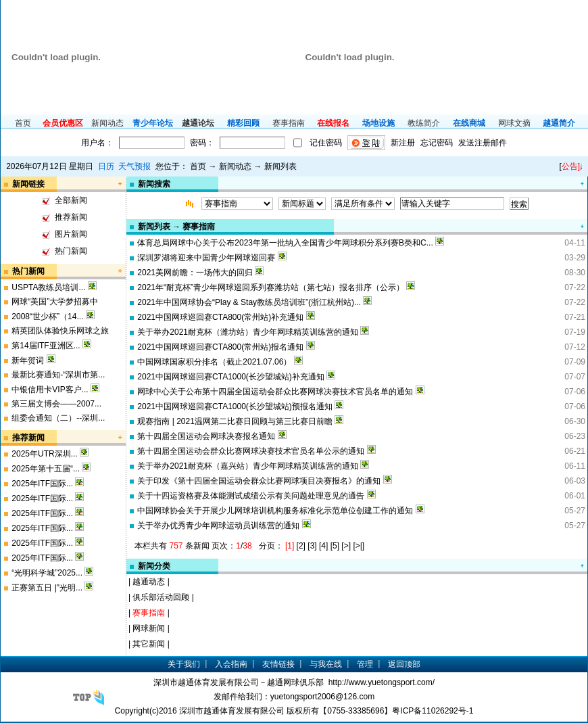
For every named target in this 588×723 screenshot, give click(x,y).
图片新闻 (71, 234)
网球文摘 (514, 123)
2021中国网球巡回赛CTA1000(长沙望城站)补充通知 (231, 377)
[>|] (359, 546)
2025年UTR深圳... (44, 454)
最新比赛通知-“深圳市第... (58, 375)
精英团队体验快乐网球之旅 (60, 331)
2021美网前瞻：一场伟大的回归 (195, 273)
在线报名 (333, 123)
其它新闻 (149, 644)
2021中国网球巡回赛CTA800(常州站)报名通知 (220, 347)
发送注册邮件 (483, 143)
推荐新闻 (71, 217)
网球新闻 (149, 628)
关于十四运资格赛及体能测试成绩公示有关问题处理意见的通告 (251, 496)
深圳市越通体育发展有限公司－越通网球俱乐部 (239, 682)
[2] (301, 546)
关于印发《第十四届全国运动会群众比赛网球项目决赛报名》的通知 (259, 481)
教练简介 (424, 123)
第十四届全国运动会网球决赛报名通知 (206, 436)
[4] (323, 546)
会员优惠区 (63, 123)
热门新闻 (71, 251)
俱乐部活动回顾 (161, 597)
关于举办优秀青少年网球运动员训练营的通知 (218, 526)
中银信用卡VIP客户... (50, 390)
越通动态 (149, 582)
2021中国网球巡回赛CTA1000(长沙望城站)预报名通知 (235, 406)
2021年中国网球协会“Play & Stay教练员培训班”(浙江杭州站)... (249, 302)
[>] (346, 546)
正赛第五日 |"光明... (47, 588)
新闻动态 (107, 123)
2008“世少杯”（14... (47, 317)
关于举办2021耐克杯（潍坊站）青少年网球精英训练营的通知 (248, 332)
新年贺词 (28, 360)
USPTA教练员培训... (48, 287)
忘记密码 (437, 143)
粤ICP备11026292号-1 (433, 711)
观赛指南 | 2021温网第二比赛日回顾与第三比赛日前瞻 (235, 421)
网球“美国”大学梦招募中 (55, 302)
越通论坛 (198, 123)
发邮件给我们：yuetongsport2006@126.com (294, 697)
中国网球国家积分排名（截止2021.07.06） (214, 362)
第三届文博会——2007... (56, 404)
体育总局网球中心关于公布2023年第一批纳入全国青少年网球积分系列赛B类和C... (285, 243)
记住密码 (326, 143)
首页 (23, 123)
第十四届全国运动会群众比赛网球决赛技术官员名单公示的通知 (251, 451)
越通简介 (559, 123)
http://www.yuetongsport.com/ (382, 682)
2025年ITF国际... (42, 484)
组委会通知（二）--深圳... (58, 418)
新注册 (403, 143)
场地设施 (378, 123)
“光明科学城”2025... (47, 573)
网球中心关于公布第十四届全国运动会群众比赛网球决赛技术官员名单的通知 (275, 392)
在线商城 (469, 123)
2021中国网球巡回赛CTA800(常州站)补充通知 (220, 317)
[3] (312, 546)
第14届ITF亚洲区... (46, 346)
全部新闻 (71, 200)
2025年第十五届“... (46, 469)
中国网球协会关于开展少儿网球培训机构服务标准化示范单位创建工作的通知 (275, 511)
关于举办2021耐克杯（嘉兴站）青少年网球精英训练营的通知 (248, 466)
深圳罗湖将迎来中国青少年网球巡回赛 (206, 258)
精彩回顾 (243, 123)
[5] (335, 546)
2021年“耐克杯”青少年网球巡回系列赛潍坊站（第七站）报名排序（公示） (271, 287)
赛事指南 (289, 123)
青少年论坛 (153, 123)
